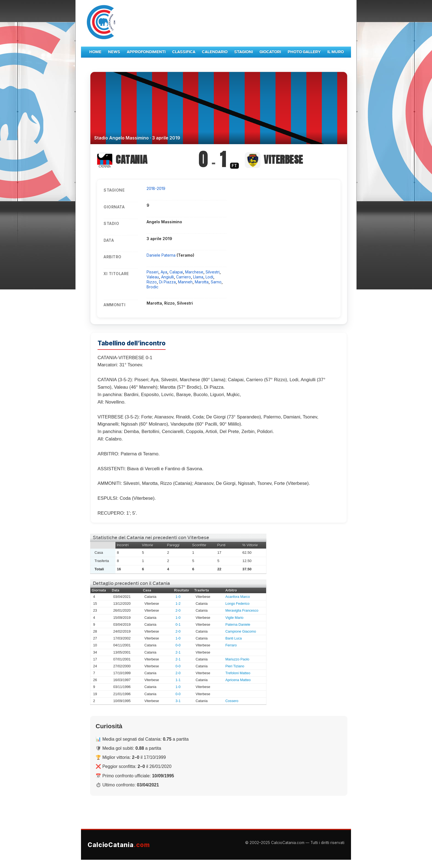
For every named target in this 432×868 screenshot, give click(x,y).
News (114, 52)
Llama (198, 277)
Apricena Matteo (238, 680)
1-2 (178, 604)
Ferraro (231, 645)
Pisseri (152, 272)
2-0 (178, 611)
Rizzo (152, 282)
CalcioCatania (119, 845)
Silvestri (213, 272)
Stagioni (244, 52)
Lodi (209, 277)
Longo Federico (237, 604)
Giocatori (270, 52)
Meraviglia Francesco (242, 611)
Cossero (232, 701)
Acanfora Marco (238, 597)
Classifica (184, 52)
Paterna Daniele (238, 625)
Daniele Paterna (162, 255)
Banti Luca (234, 638)
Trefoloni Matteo (238, 673)
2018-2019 (156, 188)
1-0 (178, 597)
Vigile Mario (234, 618)
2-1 (178, 652)
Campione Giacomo (241, 631)
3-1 (178, 701)
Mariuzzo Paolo (237, 659)
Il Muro (336, 52)
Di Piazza (167, 282)
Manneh (185, 282)
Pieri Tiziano (235, 666)
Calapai (176, 272)
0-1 (178, 625)
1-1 (178, 680)
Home (95, 52)
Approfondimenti (146, 52)
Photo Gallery (304, 52)
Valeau (153, 277)
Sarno (216, 282)
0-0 (178, 645)
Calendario (215, 52)
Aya (164, 272)
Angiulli (168, 277)
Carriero (183, 277)
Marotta (202, 282)
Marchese (194, 272)
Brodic (152, 287)
